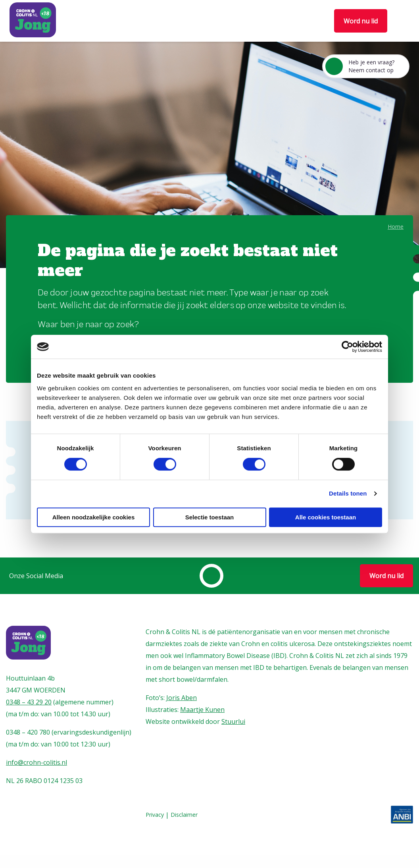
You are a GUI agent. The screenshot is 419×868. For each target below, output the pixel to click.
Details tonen (348, 493)
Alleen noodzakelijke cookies (94, 517)
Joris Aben (182, 698)
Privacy (155, 815)
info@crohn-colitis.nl (37, 762)
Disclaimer (184, 815)
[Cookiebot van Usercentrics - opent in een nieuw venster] (347, 347)
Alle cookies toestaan (326, 517)
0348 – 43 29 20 (29, 702)
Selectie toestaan (210, 517)
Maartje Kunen (202, 710)
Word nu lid (361, 21)
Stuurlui (233, 721)
